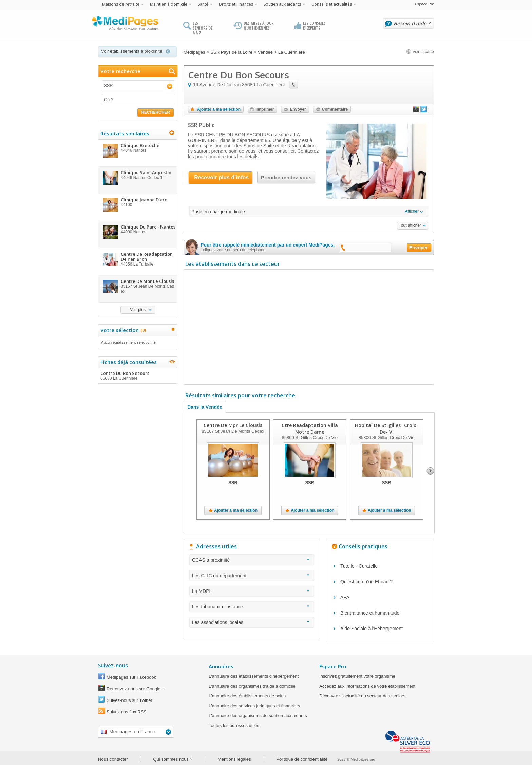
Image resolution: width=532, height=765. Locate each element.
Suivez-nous (113, 665)
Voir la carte (420, 52)
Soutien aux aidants (282, 4)
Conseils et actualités (332, 4)
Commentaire (335, 109)
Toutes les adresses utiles (234, 725)
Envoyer (298, 109)
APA (345, 597)
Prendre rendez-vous (286, 177)
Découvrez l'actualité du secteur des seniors (362, 696)
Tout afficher (410, 225)
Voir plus (138, 310)
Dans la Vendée (205, 407)
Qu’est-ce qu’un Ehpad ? (366, 582)
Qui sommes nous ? (173, 759)
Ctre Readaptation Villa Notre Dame (310, 429)
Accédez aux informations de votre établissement (367, 686)
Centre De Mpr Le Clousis (233, 425)
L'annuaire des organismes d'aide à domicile (252, 686)
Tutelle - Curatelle (359, 566)
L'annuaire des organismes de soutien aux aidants (258, 716)
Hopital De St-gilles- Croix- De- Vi (387, 429)
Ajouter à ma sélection (219, 109)
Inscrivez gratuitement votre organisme (357, 676)
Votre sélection (122, 330)
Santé (203, 4)
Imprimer (265, 109)
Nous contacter (113, 759)
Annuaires (221, 666)
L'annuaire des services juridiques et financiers (254, 706)
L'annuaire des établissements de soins (247, 696)
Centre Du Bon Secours (137, 376)
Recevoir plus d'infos (221, 177)
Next (430, 471)
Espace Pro (425, 4)
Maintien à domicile (169, 4)
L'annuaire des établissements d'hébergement (254, 676)
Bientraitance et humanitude (370, 613)
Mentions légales (234, 759)
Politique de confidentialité (302, 759)
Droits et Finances (236, 4)
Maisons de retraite (121, 4)
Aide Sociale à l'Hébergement (372, 629)
